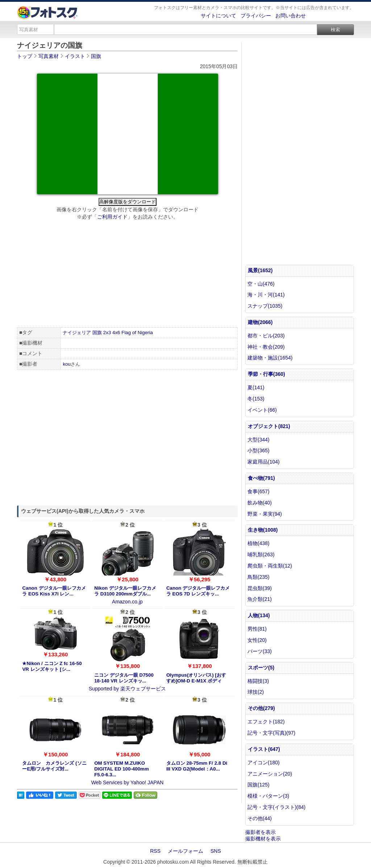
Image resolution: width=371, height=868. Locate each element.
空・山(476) (261, 284)
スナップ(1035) (265, 306)
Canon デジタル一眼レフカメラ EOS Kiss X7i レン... (54, 591)
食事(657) (259, 491)
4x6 (116, 333)
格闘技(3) (258, 681)
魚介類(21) (260, 599)
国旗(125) (259, 785)
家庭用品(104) (264, 462)
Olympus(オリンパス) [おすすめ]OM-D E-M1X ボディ (196, 678)
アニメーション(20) (270, 774)
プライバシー (256, 16)
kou (67, 364)
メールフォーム (185, 851)
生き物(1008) (263, 530)
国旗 (97, 333)
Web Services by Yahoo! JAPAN (128, 782)
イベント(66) (262, 410)
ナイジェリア (77, 333)
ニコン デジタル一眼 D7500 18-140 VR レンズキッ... (124, 678)
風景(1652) (260, 270)
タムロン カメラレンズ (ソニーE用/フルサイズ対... (54, 766)
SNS (216, 851)
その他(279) (261, 708)
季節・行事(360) (266, 374)
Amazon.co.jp (127, 602)
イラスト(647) (264, 749)
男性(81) (257, 629)
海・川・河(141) (266, 295)
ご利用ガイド (112, 217)
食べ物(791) (261, 478)
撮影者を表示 (260, 832)
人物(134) (259, 615)
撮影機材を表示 (263, 839)
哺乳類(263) (261, 555)
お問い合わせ (291, 16)
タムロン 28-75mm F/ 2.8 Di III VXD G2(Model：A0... (197, 766)
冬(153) (256, 399)
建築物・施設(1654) (270, 358)
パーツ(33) (260, 651)
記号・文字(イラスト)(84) (276, 807)
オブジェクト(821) (269, 426)
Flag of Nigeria (137, 333)
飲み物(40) (260, 503)
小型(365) (259, 450)
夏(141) (256, 387)
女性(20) (257, 640)
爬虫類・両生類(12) (270, 566)
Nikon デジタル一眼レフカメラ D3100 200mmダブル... (125, 591)
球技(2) (256, 692)
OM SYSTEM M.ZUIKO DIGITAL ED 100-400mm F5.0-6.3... (122, 769)
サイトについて (218, 16)
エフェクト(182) (266, 722)
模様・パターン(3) (268, 796)
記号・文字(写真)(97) (271, 733)
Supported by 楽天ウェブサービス (127, 689)
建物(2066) (260, 322)
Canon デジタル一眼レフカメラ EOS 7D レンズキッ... (198, 591)
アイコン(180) (264, 763)
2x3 (107, 333)
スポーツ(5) (261, 668)
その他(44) (260, 818)
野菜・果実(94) (265, 514)
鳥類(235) (259, 577)
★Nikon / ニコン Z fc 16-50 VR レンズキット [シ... (52, 666)
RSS (155, 851)
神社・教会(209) (266, 347)
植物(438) (259, 543)
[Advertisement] (127, 275)
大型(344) (259, 440)
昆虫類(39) (260, 588)
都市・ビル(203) (266, 336)
